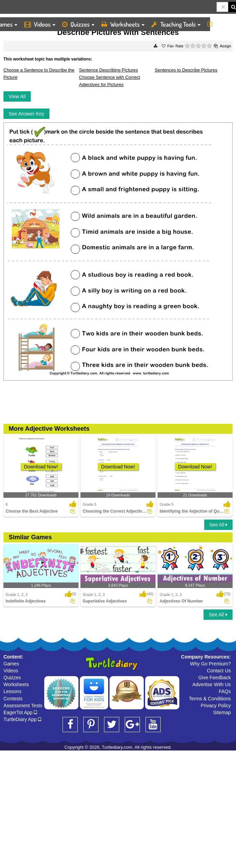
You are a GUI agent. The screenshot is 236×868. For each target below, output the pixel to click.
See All (218, 525)
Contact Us (219, 671)
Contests (13, 699)
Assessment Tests (23, 706)
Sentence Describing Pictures (109, 70)
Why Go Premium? (210, 664)
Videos (40, 24)
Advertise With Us (212, 684)
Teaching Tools (176, 24)
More (220, 24)
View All (17, 96)
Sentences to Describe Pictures (186, 70)
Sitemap (222, 712)
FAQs (225, 691)
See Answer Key (26, 114)
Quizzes (78, 24)
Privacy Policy (216, 706)
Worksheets (123, 24)
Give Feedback (215, 678)
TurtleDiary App (22, 719)
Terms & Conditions (210, 699)
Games (11, 664)
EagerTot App (20, 712)
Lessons (12, 691)
